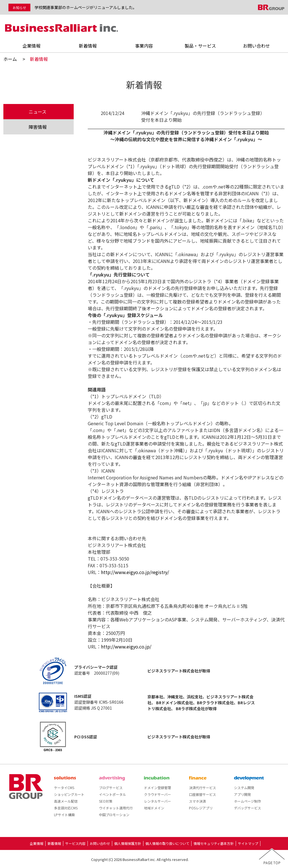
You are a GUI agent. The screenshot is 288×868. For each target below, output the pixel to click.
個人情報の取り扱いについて (167, 843)
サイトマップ (248, 843)
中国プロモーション (114, 815)
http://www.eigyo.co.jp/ (126, 646)
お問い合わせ (256, 46)
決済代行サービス (202, 788)
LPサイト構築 (64, 815)
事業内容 (144, 46)
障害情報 (38, 127)
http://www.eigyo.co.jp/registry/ (135, 572)
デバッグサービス (247, 808)
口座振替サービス (202, 794)
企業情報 (31, 46)
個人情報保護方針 (128, 843)
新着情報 (88, 46)
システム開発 (244, 788)
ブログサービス (111, 788)
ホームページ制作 (247, 801)
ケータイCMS (64, 788)
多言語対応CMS (66, 808)
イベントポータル (112, 794)
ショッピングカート (69, 794)
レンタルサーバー (157, 801)
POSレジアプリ (201, 808)
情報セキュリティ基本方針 (214, 843)
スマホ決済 (197, 801)
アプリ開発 (242, 794)
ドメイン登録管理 (157, 788)
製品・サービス (200, 46)
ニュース (38, 112)
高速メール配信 (66, 801)
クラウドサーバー (157, 794)
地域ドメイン (154, 808)
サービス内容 (75, 843)
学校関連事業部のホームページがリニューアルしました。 (86, 7)
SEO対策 (106, 801)
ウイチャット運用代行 (116, 808)
